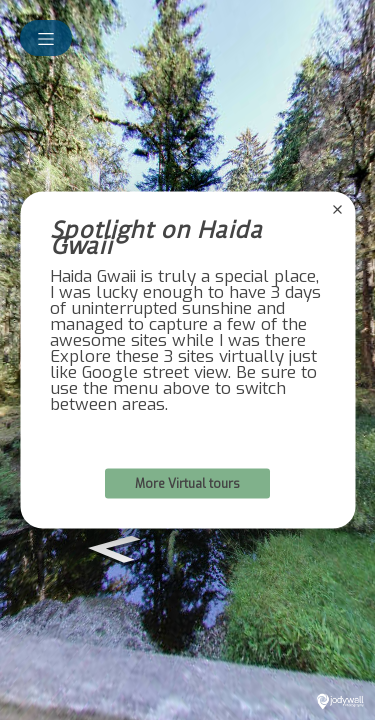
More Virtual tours (187, 484)
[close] (337, 210)
